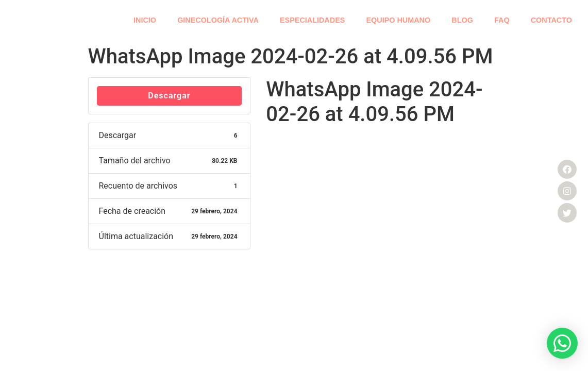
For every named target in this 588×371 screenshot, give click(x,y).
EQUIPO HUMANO (398, 20)
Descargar (169, 96)
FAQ (502, 20)
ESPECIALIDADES (312, 20)
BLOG (462, 20)
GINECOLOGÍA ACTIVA (218, 20)
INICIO (145, 20)
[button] (562, 343)
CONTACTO (551, 20)
